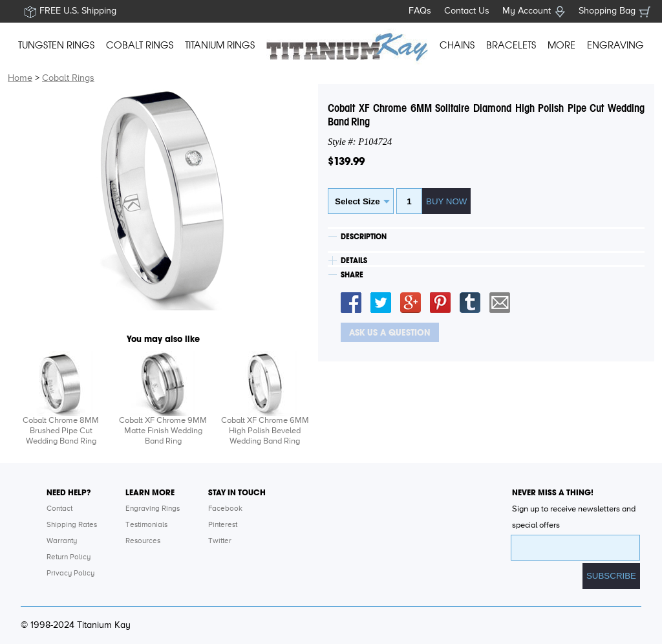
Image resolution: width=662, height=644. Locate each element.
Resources (143, 541)
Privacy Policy (70, 574)
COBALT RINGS (140, 45)
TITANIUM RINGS (220, 45)
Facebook (225, 509)
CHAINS (457, 45)
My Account (527, 11)
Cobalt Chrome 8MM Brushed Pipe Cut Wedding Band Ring (61, 431)
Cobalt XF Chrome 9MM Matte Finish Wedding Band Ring (163, 431)
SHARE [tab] (352, 275)
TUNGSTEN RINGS (56, 45)
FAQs (420, 11)
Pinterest (223, 525)
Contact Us (467, 11)
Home (20, 78)
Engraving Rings (153, 509)
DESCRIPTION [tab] (364, 237)
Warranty (62, 541)
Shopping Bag (607, 11)
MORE (561, 45)
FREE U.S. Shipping (78, 11)
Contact (59, 509)
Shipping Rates (72, 525)
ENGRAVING (615, 45)
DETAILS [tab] (354, 261)
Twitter (220, 541)
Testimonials (146, 525)
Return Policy (69, 557)
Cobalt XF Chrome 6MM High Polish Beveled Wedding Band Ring (265, 431)
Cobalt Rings (68, 78)
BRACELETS (511, 45)
